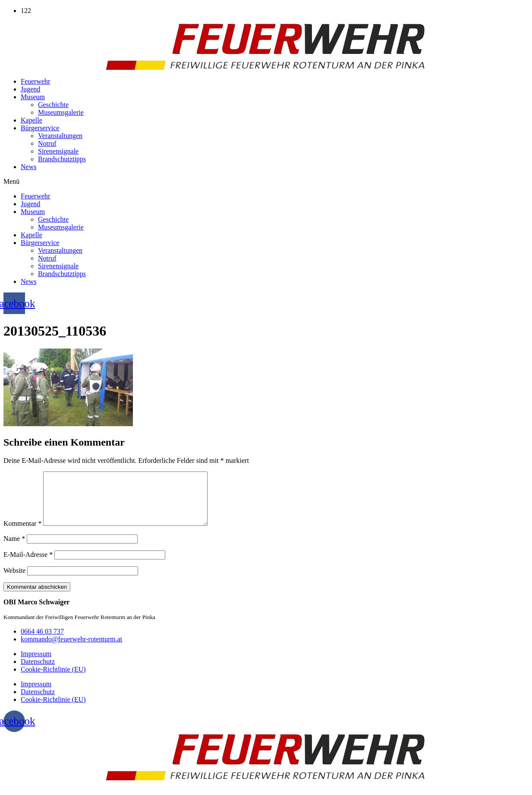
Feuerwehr (35, 81)
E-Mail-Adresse (28, 565)
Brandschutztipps (62, 159)
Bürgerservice (40, 128)
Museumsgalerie (61, 112)
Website (14, 581)
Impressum (36, 664)
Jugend (30, 89)
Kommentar (22, 534)
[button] (266, 182)
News (28, 167)
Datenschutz (38, 672)
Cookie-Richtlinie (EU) (53, 680)
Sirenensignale (58, 151)
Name (14, 549)
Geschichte (53, 105)
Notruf (47, 143)
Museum (33, 97)
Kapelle (31, 120)
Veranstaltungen (60, 136)
